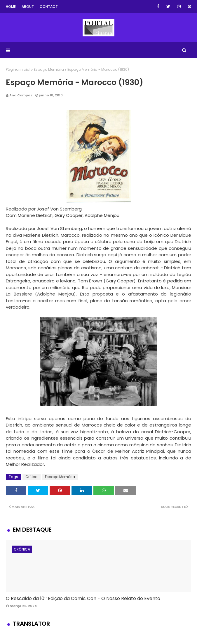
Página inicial (18, 69)
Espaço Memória (49, 69)
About (28, 7)
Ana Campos (21, 95)
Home (11, 7)
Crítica (32, 477)
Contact (49, 7)
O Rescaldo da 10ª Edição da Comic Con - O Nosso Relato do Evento (83, 598)
